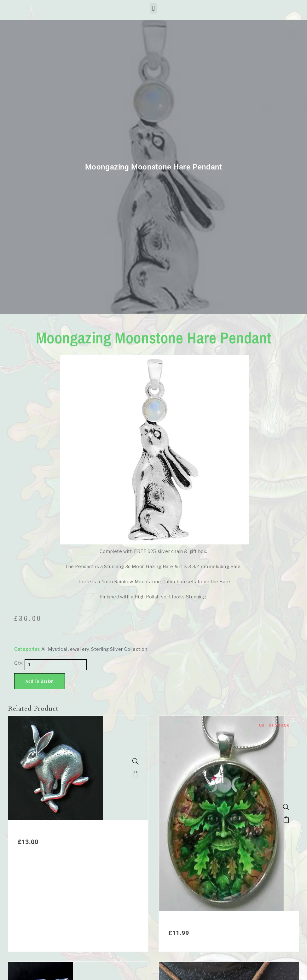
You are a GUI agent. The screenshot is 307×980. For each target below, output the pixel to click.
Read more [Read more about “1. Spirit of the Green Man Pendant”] (286, 820)
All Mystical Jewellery (65, 649)
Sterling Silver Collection (119, 649)
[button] (153, 8)
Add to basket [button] (136, 774)
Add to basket (40, 681)
